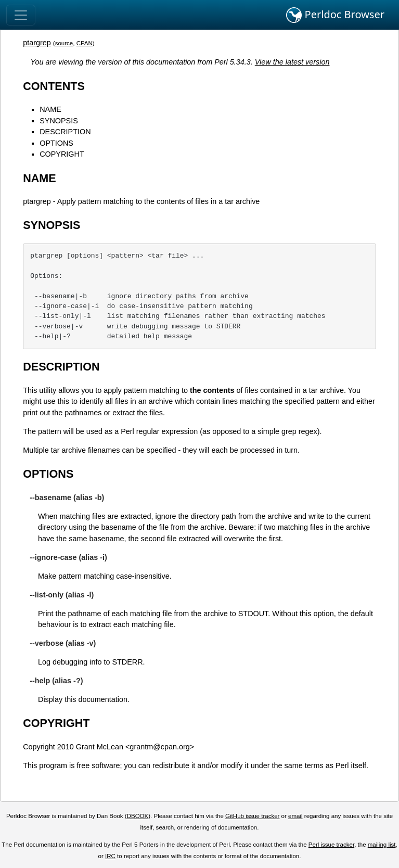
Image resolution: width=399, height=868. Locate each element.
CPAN (85, 43)
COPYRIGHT (62, 154)
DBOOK (138, 816)
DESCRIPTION (65, 132)
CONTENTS (54, 86)
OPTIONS (56, 143)
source (64, 43)
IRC (110, 856)
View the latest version (292, 62)
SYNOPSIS (59, 121)
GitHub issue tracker (252, 816)
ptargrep (37, 43)
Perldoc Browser (335, 15)
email (295, 816)
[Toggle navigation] (21, 15)
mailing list (382, 845)
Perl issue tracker (331, 845)
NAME (50, 109)
